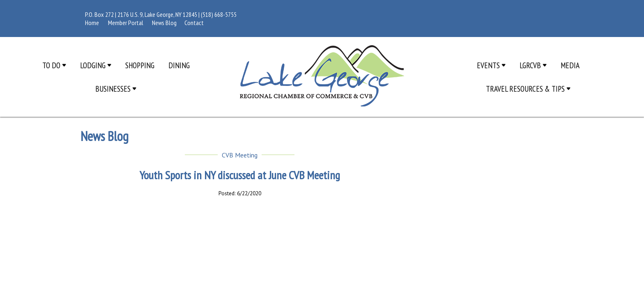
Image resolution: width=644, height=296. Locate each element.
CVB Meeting (240, 155)
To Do (54, 65)
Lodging (96, 65)
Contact (194, 23)
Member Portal (126, 23)
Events (491, 65)
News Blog (164, 23)
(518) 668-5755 (219, 14)
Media (570, 65)
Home (92, 23)
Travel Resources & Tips (528, 89)
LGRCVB (533, 65)
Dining (179, 65)
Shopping (140, 65)
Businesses (116, 89)
